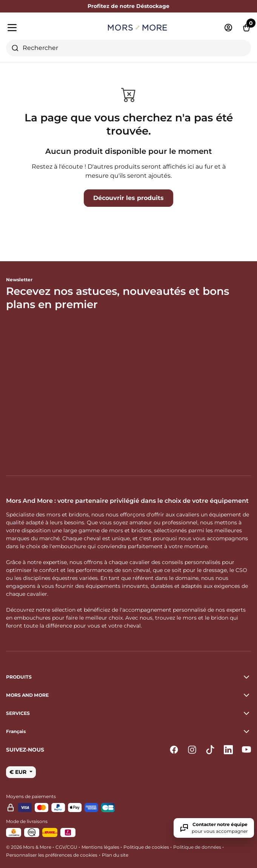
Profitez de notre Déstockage (128, 6)
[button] (128, 732)
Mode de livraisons (27, 821)
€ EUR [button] (19, 772)
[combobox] (128, 48)
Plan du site (115, 855)
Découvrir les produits (128, 198)
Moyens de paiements (31, 796)
